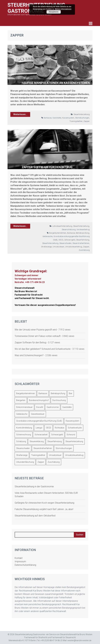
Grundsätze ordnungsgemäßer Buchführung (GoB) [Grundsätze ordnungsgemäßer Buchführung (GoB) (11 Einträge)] (39, 421)
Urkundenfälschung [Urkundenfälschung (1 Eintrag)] (25, 462)
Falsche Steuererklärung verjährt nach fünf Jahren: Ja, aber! (44, 509)
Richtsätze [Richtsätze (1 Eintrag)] (59, 428)
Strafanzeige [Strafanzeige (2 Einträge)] (22, 455)
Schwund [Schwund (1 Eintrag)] (71, 435)
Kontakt (19, 558)
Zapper (87, 121)
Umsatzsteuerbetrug (74, 247)
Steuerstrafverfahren (81, 243)
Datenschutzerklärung (25, 565)
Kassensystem (68, 118)
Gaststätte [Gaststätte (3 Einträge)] (67, 407)
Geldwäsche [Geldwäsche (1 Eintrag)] (22, 414)
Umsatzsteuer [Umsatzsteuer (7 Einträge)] (55, 455)
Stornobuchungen (82, 118)
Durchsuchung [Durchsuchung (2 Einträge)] (59, 400)
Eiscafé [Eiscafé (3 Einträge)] (40, 407)
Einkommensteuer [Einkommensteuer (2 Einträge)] (24, 407)
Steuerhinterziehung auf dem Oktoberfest (35, 516)
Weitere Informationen (63, 9)
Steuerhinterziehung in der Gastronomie (34, 486)
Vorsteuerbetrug (83, 229)
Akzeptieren (53, 12)
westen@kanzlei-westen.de (79, 640)
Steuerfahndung (83, 240)
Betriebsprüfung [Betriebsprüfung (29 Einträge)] (58, 393)
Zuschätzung (84, 250)
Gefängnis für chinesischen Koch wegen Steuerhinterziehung (44, 503)
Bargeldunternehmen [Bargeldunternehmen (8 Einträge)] (26, 393)
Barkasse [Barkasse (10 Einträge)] (43, 393)
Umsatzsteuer (58, 247)
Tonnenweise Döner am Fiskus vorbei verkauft (38, 336)
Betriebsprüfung (83, 233)
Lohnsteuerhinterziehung (62, 226)
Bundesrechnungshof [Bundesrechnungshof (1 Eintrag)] (39, 400)
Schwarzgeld (70, 240)
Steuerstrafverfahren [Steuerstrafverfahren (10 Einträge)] (43, 448)
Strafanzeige (46, 247)
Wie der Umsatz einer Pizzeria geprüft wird (36, 330)
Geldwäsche (48, 236)
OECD (61, 240)
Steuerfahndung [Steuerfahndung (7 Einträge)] (55, 441)
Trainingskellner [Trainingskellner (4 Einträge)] (38, 455)
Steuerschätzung (69, 229)
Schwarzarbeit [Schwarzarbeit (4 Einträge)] (41, 435)
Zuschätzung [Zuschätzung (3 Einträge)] (54, 462)
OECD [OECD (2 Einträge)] (49, 428)
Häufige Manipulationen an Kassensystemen (56, 83)
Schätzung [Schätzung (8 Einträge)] (21, 441)
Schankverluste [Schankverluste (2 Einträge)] (75, 428)
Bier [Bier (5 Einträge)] (71, 393)
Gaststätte (57, 118)
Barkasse (48, 118)
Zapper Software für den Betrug (47, 167)
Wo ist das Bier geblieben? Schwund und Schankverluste (43, 349)
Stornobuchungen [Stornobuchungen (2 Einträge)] (64, 448)
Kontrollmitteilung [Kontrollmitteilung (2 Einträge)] (24, 428)
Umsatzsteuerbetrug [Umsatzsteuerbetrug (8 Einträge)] (74, 455)
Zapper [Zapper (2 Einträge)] (41, 462)
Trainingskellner (76, 121)
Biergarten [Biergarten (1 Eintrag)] (21, 400)
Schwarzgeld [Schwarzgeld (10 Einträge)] (57, 435)
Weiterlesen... (20, 114)
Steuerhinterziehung (82, 114)
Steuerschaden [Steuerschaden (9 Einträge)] (23, 448)
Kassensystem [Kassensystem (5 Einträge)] (72, 421)
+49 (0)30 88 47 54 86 (50, 640)
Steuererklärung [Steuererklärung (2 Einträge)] (37, 441)
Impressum (20, 561)
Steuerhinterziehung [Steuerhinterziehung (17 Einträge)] (74, 441)
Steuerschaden (65, 243)
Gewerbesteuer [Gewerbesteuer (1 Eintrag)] (38, 414)
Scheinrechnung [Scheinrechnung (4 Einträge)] (24, 435)
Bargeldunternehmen (58, 233)
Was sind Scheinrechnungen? (29, 355)
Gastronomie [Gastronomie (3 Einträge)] (53, 407)
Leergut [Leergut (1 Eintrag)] (39, 428)
